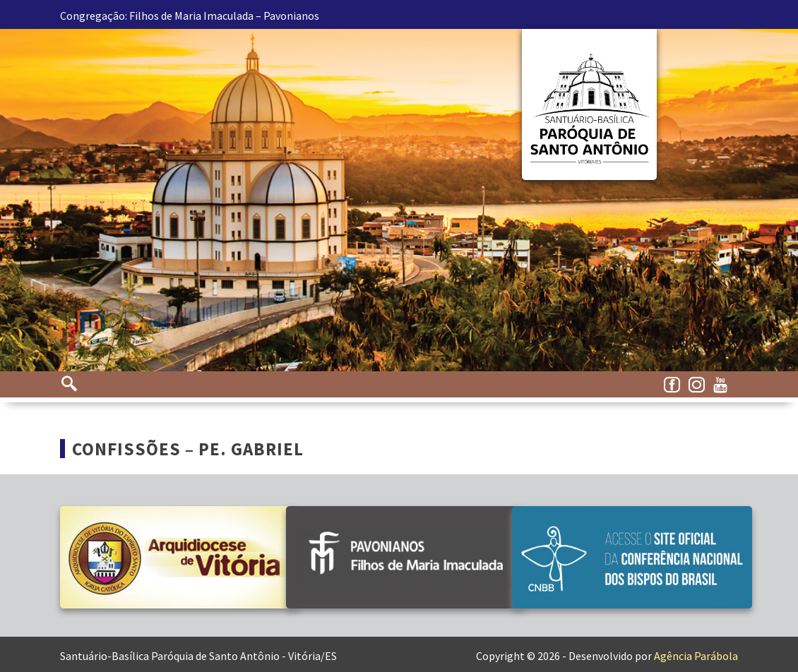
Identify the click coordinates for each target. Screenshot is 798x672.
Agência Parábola (696, 656)
